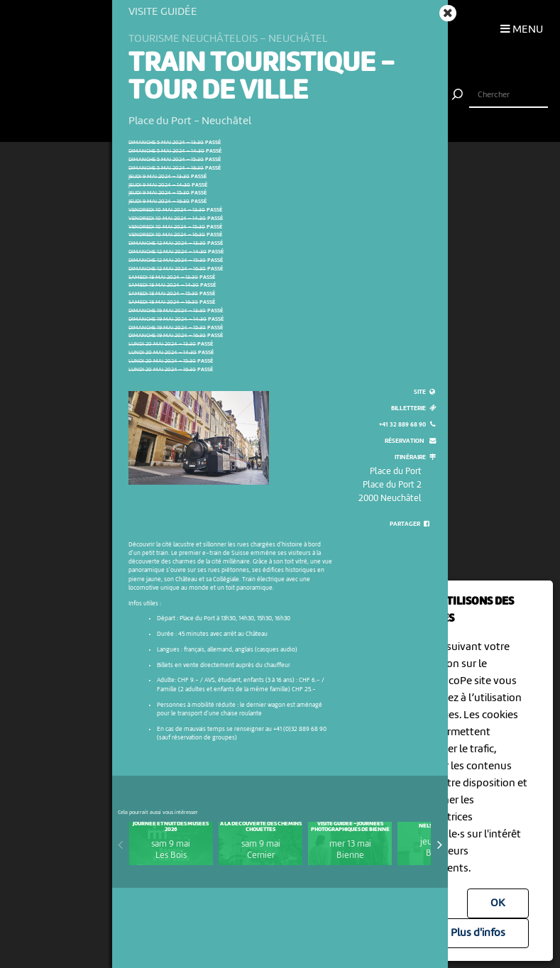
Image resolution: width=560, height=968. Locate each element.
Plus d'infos (478, 933)
